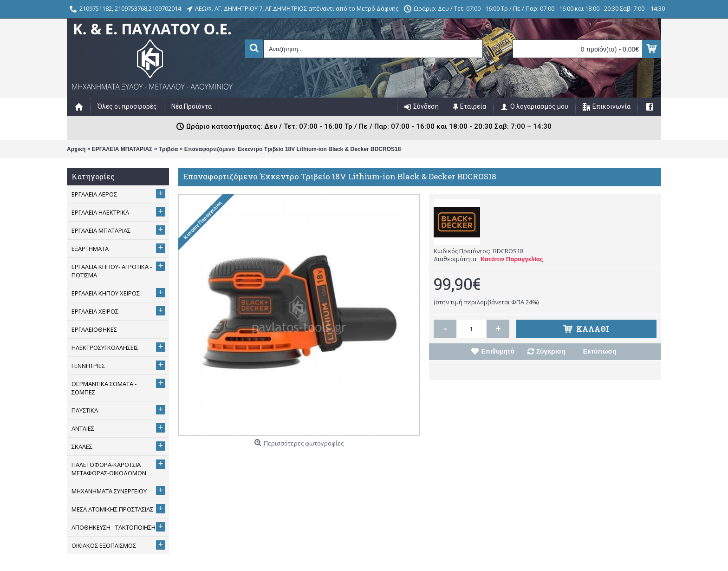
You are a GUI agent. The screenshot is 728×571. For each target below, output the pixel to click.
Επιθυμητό (498, 351)
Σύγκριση (551, 351)
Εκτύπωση (600, 351)
